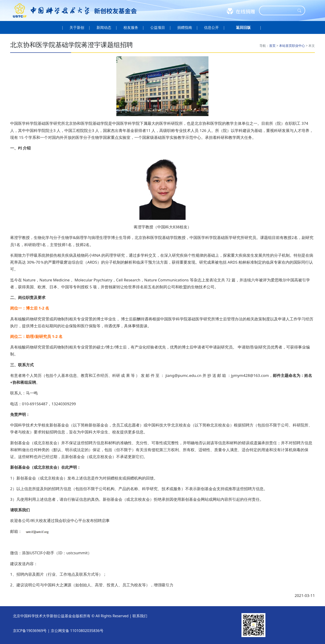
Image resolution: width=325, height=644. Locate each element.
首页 (272, 46)
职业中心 (298, 46)
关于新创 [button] (77, 27)
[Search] (279, 10)
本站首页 (286, 46)
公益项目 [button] (158, 27)
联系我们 (140, 616)
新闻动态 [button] (104, 27)
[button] (243, 27)
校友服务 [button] (131, 27)
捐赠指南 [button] (185, 27)
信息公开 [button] (212, 27)
